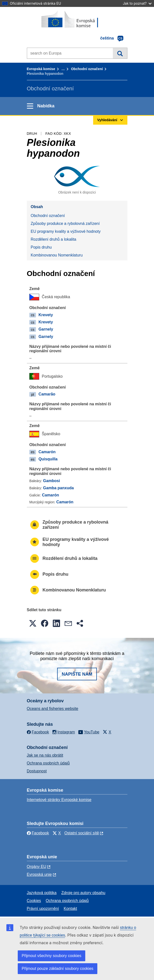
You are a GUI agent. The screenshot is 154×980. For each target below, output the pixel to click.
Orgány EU (37, 867)
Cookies (34, 901)
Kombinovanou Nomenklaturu (57, 255)
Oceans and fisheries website (53, 709)
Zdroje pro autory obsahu (83, 893)
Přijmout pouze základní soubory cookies (58, 969)
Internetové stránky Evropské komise (59, 800)
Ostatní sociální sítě (82, 833)
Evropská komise (41, 69)
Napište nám (77, 674)
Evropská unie (39, 874)
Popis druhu (41, 247)
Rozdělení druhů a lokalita (54, 239)
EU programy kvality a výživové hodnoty (66, 231)
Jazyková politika (42, 893)
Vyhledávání (120, 53)
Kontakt (70, 909)
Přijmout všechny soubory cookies (51, 956)
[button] (33, 623)
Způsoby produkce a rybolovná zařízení (65, 224)
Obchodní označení (87, 69)
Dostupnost (37, 771)
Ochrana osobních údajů (48, 763)
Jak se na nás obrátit (45, 755)
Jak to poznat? (137, 3)
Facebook (38, 833)
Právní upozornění (43, 909)
